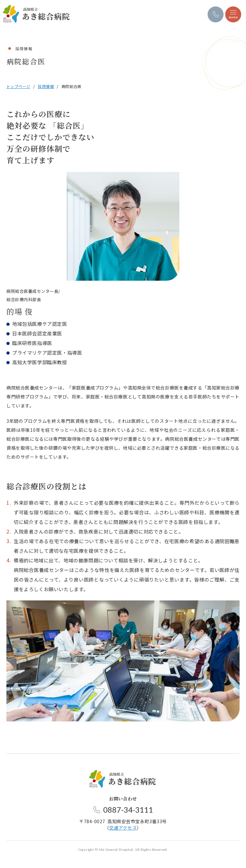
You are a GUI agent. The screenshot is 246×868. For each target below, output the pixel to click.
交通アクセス (123, 828)
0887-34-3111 (128, 810)
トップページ (18, 86)
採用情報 (46, 86)
